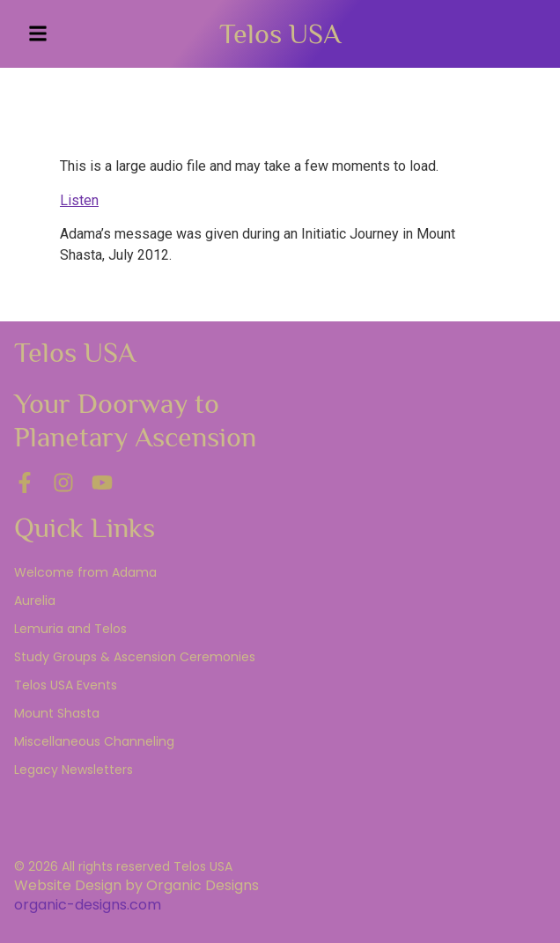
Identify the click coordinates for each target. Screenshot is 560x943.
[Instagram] (63, 483)
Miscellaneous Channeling (94, 741)
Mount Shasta (57, 713)
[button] (38, 33)
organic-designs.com (88, 905)
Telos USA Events (66, 685)
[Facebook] (25, 483)
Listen (79, 200)
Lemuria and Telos (70, 629)
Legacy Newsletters (74, 770)
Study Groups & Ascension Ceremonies (135, 657)
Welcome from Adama (85, 572)
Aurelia (35, 600)
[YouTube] (102, 483)
